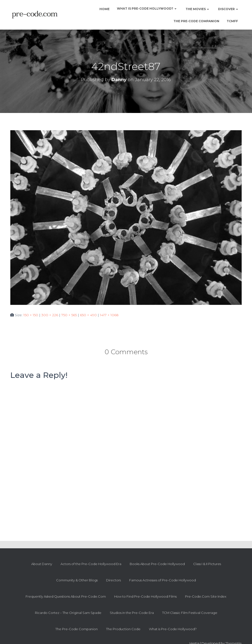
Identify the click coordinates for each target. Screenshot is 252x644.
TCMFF (232, 21)
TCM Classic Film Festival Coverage (190, 613)
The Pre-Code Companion (196, 21)
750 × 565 (69, 315)
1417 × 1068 (109, 315)
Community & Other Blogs (77, 580)
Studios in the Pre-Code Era (132, 613)
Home (104, 9)
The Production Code (123, 629)
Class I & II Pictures (207, 564)
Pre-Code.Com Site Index (206, 596)
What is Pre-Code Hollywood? (147, 9)
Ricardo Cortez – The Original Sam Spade (68, 613)
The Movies (197, 9)
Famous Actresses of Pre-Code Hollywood (163, 580)
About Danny (42, 564)
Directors (113, 580)
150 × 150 (31, 315)
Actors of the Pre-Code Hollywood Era (91, 564)
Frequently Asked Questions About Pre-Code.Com (66, 596)
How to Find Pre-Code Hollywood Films (145, 596)
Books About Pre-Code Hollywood (157, 564)
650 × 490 (88, 315)
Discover (228, 9)
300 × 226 (50, 315)
